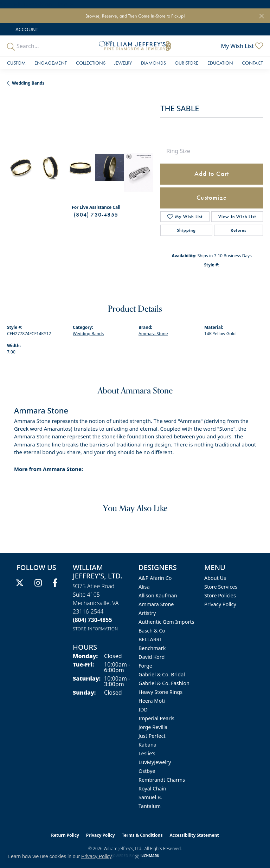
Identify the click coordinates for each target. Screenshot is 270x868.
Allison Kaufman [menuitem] (158, 595)
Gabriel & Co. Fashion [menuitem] (164, 683)
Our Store (187, 63)
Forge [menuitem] (145, 666)
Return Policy (65, 835)
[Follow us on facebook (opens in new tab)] (55, 583)
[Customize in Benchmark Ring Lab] (139, 172)
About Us (215, 578)
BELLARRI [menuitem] (150, 639)
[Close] (261, 16)
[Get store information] (95, 629)
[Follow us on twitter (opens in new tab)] (20, 583)
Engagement (51, 63)
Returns (239, 230)
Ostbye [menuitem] (147, 771)
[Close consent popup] (137, 857)
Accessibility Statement (194, 835)
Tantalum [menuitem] (150, 806)
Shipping (187, 230)
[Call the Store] (92, 620)
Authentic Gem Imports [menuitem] (166, 622)
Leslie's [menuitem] (147, 753)
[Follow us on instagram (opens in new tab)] (38, 583)
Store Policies (220, 595)
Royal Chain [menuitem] (152, 789)
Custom (16, 63)
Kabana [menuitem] (147, 745)
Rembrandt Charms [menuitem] (162, 780)
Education (220, 63)
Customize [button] (212, 198)
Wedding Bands (28, 83)
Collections (91, 63)
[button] (26, 29)
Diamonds (153, 63)
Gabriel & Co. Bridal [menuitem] (162, 674)
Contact (252, 63)
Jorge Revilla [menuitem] (153, 727)
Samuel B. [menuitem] (150, 797)
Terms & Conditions (142, 835)
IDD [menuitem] (143, 710)
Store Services (221, 587)
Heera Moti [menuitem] (152, 701)
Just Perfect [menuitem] (152, 736)
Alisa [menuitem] (144, 587)
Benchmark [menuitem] (152, 648)
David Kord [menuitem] (152, 657)
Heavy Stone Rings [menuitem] (160, 692)
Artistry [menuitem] (147, 613)
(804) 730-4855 (96, 215)
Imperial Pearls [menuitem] (156, 718)
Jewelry (123, 63)
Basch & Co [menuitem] (152, 631)
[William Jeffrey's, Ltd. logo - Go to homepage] (135, 46)
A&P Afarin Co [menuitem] (155, 578)
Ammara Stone (153, 334)
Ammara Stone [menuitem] (156, 604)
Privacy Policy (220, 604)
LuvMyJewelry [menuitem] (155, 762)
